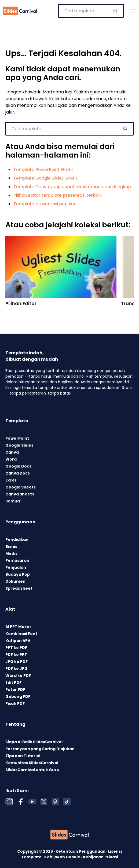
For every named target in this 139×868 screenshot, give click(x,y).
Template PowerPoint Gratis (43, 169)
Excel (11, 480)
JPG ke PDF (17, 662)
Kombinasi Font (21, 634)
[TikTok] (67, 802)
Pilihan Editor (21, 304)
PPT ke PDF (16, 648)
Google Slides (19, 445)
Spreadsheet (19, 588)
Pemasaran (17, 560)
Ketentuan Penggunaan (81, 851)
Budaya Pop (18, 574)
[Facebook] (21, 802)
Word (11, 459)
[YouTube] (32, 802)
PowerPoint (17, 438)
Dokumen (15, 581)
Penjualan (16, 567)
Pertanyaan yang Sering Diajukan (40, 749)
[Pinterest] (55, 802)
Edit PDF (13, 683)
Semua (13, 501)
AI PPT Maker (18, 627)
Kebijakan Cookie (63, 857)
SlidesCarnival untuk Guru (32, 770)
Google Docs (18, 466)
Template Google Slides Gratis (45, 178)
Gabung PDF (18, 696)
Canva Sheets (20, 494)
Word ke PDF (18, 676)
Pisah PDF (15, 703)
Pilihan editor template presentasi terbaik (58, 195)
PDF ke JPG (17, 669)
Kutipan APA (18, 641)
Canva (12, 452)
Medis (11, 553)
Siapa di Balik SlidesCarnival (34, 742)
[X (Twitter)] (44, 802)
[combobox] (91, 11)
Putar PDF (15, 690)
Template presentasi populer (45, 204)
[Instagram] (9, 802)
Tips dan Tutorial (23, 756)
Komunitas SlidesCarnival (32, 763)
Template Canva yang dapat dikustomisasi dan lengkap (72, 187)
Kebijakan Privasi (100, 857)
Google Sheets (21, 487)
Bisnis (11, 546)
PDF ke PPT (16, 655)
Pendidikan (17, 539)
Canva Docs (18, 473)
